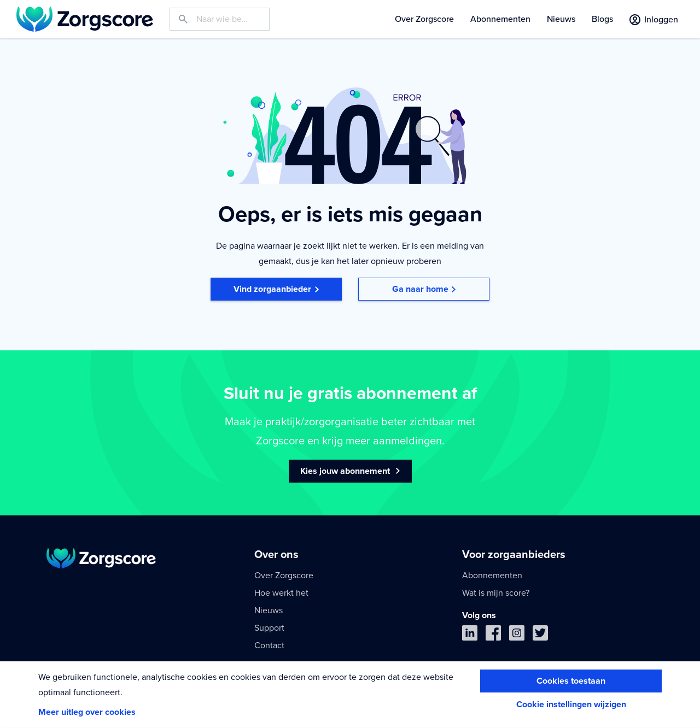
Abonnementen (500, 19)
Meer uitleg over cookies (87, 712)
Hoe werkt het (281, 593)
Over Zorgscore (424, 19)
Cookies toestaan (571, 681)
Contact (269, 645)
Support (269, 628)
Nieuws (561, 19)
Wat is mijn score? (496, 593)
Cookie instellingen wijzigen (571, 704)
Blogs (602, 19)
